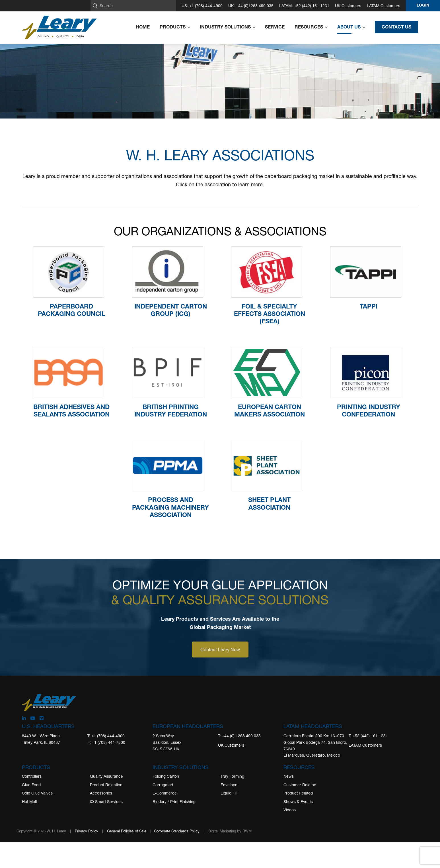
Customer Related (300, 785)
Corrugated (163, 785)
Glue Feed (31, 785)
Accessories (101, 793)
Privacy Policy (87, 831)
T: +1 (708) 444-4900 (106, 736)
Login (423, 6)
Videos (290, 810)
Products (36, 767)
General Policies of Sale (127, 831)
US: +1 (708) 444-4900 (202, 6)
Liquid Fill (229, 793)
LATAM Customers (384, 6)
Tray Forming (232, 776)
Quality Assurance (106, 776)
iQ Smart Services (106, 801)
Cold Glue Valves (37, 793)
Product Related (298, 793)
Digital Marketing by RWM (230, 831)
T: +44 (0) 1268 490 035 (239, 736)
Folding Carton (166, 776)
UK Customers (348, 6)
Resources (299, 767)
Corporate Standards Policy (177, 831)
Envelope (229, 785)
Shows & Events (298, 801)
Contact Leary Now (220, 649)
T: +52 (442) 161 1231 (368, 736)
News (289, 776)
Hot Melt (29, 801)
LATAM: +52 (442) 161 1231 (304, 6)
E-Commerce (165, 793)
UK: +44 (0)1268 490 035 (251, 6)
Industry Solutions (181, 767)
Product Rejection (106, 785)
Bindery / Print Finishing (174, 801)
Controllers (32, 776)
